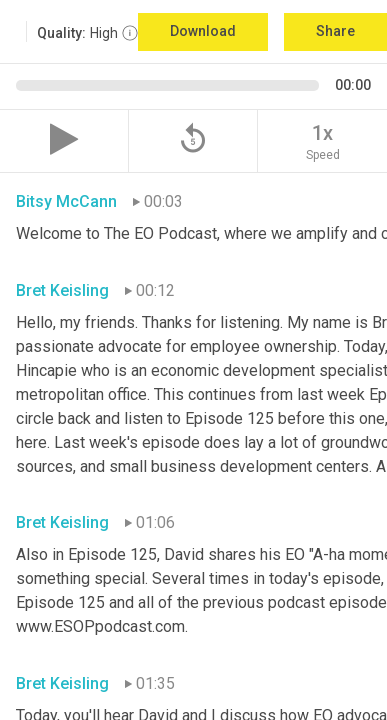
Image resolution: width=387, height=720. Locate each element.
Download (203, 31)
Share (335, 31)
